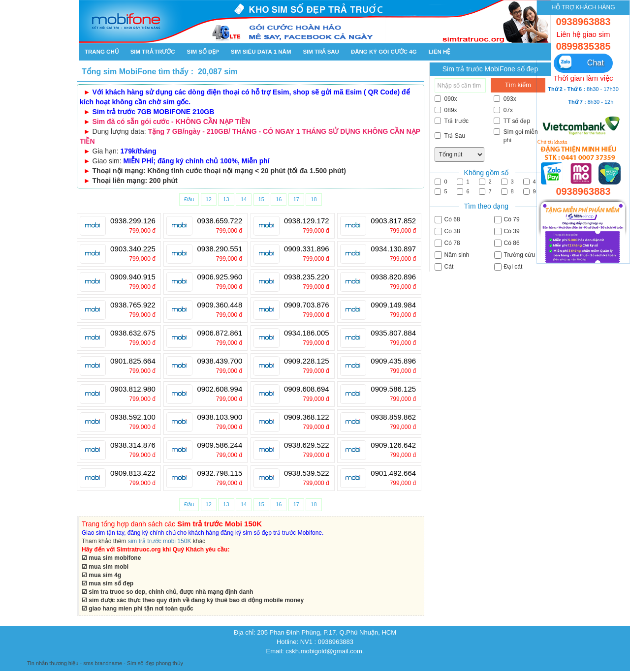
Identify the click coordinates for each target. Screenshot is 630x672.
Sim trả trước (153, 52)
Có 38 (447, 231)
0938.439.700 (220, 361)
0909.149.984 (393, 305)
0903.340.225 (133, 249)
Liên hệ (440, 52)
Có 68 (447, 220)
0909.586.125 (393, 389)
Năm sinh (452, 255)
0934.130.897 (393, 249)
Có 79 (507, 220)
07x (503, 110)
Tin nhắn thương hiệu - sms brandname (75, 663)
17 (296, 199)
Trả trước (452, 121)
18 (314, 199)
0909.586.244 (220, 445)
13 (226, 199)
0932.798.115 (220, 473)
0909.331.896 (307, 249)
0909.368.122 (307, 417)
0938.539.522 (307, 473)
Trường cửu (515, 255)
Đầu (189, 199)
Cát (444, 267)
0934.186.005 (307, 333)
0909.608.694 (307, 389)
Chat (581, 63)
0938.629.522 (307, 445)
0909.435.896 (393, 361)
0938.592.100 (133, 417)
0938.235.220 (307, 277)
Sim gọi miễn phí (516, 136)
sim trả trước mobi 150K (160, 541)
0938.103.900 (220, 417)
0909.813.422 (133, 473)
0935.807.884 (393, 333)
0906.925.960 (220, 277)
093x (505, 99)
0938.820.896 (393, 277)
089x (446, 110)
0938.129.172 (307, 221)
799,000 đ (142, 231)
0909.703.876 (307, 305)
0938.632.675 (133, 333)
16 (279, 199)
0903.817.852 (393, 221)
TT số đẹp (512, 121)
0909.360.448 (220, 305)
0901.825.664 (133, 361)
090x (446, 99)
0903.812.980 (133, 389)
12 (209, 199)
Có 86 (507, 243)
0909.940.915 (133, 277)
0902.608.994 (220, 389)
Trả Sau (450, 136)
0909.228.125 (307, 361)
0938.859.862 (393, 417)
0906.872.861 (220, 333)
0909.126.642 (393, 445)
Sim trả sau (321, 52)
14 (244, 199)
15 (261, 199)
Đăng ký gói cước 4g (384, 52)
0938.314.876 (133, 445)
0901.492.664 (393, 473)
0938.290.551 (220, 249)
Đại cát (508, 267)
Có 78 (447, 243)
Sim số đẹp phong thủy (155, 663)
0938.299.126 (133, 221)
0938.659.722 (220, 221)
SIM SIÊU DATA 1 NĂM (261, 52)
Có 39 (507, 231)
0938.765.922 (133, 305)
